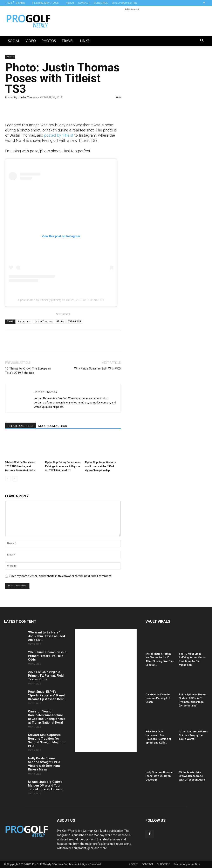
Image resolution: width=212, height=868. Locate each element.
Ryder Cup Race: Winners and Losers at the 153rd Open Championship (101, 466)
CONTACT (84, 3)
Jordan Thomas (28, 97)
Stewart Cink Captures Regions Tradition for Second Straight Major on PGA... (47, 740)
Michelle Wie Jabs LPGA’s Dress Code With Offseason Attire (192, 776)
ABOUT (70, 3)
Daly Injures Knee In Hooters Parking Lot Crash (158, 698)
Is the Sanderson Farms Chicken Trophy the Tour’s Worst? (193, 735)
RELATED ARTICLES (20, 426)
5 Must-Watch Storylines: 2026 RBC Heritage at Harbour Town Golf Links (20, 466)
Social (14, 41)
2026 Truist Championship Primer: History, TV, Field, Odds (47, 656)
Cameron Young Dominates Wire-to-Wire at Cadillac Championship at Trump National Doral (47, 717)
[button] (202, 41)
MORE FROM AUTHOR (53, 426)
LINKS (85, 41)
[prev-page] (8, 479)
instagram (24, 321)
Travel (68, 41)
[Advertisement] (160, 125)
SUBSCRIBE (101, 3)
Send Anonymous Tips (125, 3)
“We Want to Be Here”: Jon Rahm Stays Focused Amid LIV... (46, 636)
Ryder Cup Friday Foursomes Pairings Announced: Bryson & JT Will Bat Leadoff (63, 466)
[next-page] (14, 479)
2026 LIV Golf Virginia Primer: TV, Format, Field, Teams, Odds (46, 676)
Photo (60, 321)
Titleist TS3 (75, 321)
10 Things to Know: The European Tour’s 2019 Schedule (28, 371)
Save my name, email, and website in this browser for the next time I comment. (61, 576)
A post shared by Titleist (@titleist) (39, 300)
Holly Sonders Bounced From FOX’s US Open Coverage (160, 776)
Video (31, 41)
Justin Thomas (43, 321)
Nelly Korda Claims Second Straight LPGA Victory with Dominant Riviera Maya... (44, 764)
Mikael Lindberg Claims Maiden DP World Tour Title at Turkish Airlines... (46, 785)
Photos (49, 41)
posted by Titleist (59, 135)
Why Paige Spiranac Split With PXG (97, 368)
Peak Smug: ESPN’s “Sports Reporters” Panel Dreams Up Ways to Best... (47, 695)
